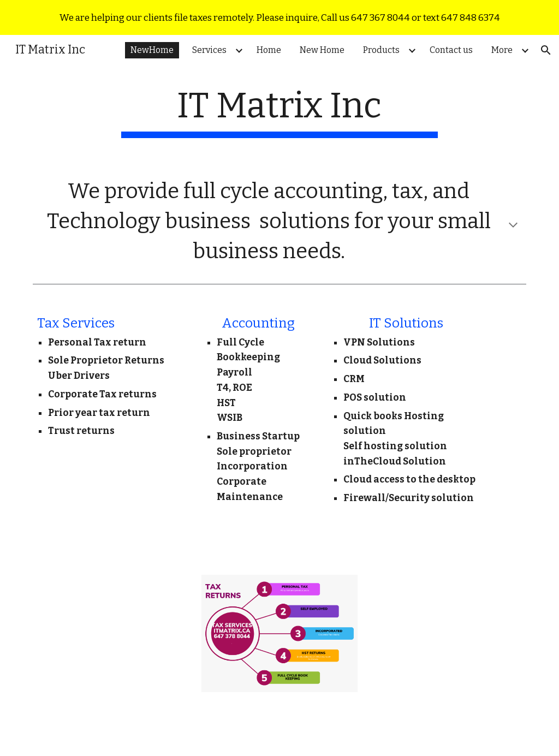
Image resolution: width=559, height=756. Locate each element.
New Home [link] (322, 50)
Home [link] (269, 50)
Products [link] (381, 50)
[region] (279, 17)
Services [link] (209, 50)
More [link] (502, 50)
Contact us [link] (451, 50)
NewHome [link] (152, 50)
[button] (546, 50)
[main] (279, 112)
